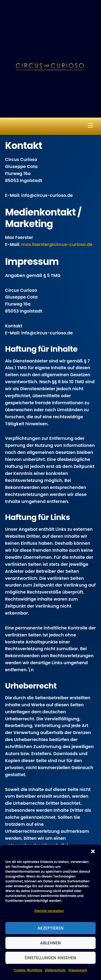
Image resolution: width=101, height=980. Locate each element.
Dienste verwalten (49, 911)
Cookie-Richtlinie (28, 970)
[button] (93, 851)
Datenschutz (55, 970)
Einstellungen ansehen (50, 958)
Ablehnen (50, 943)
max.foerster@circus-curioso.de (57, 244)
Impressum (78, 970)
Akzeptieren (50, 928)
